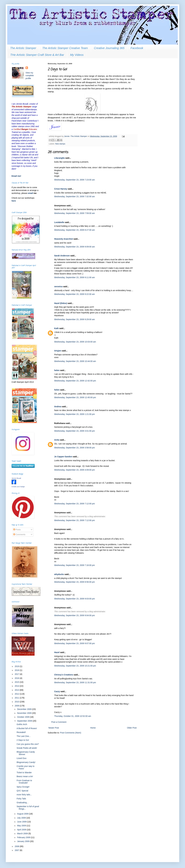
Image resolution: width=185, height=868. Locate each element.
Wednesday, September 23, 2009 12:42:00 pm (75, 381)
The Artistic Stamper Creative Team (65, 48)
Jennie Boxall (16, 478)
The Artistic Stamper (23, 48)
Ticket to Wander (24, 773)
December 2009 (25, 709)
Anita (57, 440)
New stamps (60, 144)
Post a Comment (59, 722)
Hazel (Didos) (61, 303)
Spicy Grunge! (23, 787)
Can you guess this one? (28, 744)
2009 (17, 706)
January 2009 (23, 841)
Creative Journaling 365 (109, 48)
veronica (58, 286)
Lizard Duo (22, 758)
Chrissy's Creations (64, 675)
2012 (17, 694)
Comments (19, 534)
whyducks (59, 574)
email (31, 193)
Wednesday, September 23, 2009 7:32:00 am (75, 196)
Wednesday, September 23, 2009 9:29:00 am (75, 319)
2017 (17, 674)
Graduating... (22, 803)
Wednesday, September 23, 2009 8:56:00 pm (75, 582)
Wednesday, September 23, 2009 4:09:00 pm (75, 470)
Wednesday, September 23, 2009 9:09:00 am (75, 247)
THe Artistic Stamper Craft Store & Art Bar (37, 55)
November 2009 (25, 713)
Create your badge (18, 487)
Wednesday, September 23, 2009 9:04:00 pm (75, 615)
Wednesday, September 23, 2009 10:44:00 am (75, 361)
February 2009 (24, 837)
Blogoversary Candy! (26, 762)
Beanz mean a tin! (25, 776)
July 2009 (22, 818)
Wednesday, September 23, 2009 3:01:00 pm (75, 431)
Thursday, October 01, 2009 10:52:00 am (73, 716)
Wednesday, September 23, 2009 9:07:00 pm (75, 643)
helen (57, 370)
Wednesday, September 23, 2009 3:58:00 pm (75, 448)
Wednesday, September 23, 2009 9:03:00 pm (75, 599)
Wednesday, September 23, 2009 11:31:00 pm (75, 682)
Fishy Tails (21, 799)
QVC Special (22, 791)
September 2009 (25, 721)
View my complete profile (30, 76)
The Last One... (24, 736)
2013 (17, 690)
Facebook (137, 48)
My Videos (77, 55)
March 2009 (23, 834)
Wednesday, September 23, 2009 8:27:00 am (75, 230)
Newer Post (54, 728)
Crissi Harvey (61, 189)
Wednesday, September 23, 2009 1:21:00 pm (75, 414)
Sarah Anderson (62, 256)
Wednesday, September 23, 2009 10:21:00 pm (75, 666)
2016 (17, 678)
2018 (17, 670)
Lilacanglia (59, 158)
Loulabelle (59, 222)
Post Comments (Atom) (71, 733)
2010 (17, 702)
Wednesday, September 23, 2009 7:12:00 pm (75, 504)
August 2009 (23, 814)
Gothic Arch (22, 724)
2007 (17, 850)
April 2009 (22, 830)
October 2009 (23, 717)
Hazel (57, 652)
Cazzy (57, 691)
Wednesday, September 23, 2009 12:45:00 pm (75, 397)
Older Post (132, 728)
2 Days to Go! (23, 740)
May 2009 (22, 826)
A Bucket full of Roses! (27, 728)
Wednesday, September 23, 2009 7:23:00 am (75, 180)
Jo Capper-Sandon (63, 457)
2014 (17, 686)
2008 (17, 846)
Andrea (58, 407)
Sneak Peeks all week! (27, 748)
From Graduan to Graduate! (24, 782)
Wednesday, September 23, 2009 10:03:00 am (75, 342)
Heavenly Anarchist (64, 239)
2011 (17, 698)
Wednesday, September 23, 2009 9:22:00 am (75, 294)
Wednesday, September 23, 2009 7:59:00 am (75, 213)
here (14, 201)
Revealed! (21, 732)
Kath (56, 328)
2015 (17, 682)
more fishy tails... (24, 795)
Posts (17, 530)
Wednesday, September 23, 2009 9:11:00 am (75, 277)
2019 (17, 666)
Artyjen (58, 351)
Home (93, 728)
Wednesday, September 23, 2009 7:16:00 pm (75, 565)
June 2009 (22, 822)
